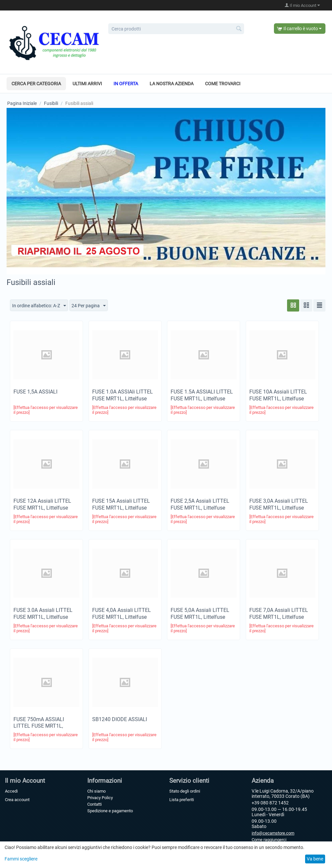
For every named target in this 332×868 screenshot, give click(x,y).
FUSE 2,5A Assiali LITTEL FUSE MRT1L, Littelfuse (200, 504)
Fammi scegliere (21, 859)
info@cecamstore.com (273, 833)
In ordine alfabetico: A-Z (39, 306)
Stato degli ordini (185, 791)
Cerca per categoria (36, 84)
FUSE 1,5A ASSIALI (35, 392)
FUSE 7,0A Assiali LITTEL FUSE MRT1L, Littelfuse (279, 614)
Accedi (11, 791)
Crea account (17, 800)
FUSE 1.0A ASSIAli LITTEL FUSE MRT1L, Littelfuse (123, 395)
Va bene (315, 859)
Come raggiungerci (269, 840)
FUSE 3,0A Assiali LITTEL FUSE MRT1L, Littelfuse (279, 504)
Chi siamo (96, 791)
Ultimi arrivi (87, 84)
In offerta (126, 84)
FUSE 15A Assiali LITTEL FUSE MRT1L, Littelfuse (121, 504)
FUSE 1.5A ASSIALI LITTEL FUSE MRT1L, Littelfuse (202, 395)
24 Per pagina (89, 306)
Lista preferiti (182, 800)
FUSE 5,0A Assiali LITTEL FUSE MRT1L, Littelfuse (200, 614)
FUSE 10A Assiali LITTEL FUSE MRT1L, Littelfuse (278, 395)
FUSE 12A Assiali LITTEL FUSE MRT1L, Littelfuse (42, 504)
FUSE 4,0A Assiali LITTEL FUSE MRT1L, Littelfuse (122, 614)
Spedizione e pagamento (110, 811)
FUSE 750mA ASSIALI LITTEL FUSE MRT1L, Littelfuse (39, 726)
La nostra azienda (172, 84)
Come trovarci (223, 84)
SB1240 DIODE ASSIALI (120, 719)
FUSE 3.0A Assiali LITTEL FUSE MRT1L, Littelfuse (43, 614)
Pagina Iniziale (22, 103)
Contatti (94, 804)
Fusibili (51, 103)
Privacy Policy (100, 798)
